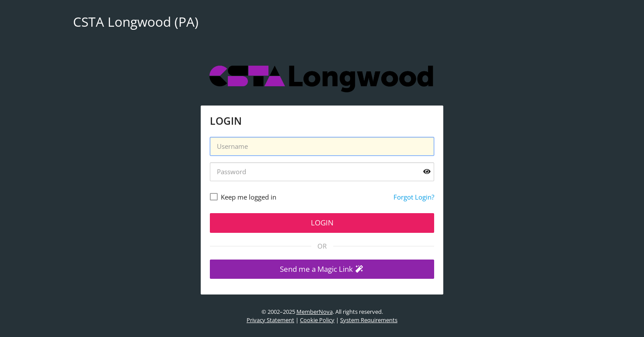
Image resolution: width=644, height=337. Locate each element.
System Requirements (369, 320)
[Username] (322, 146)
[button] (322, 269)
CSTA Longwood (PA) (136, 22)
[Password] (322, 172)
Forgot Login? (414, 197)
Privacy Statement (270, 320)
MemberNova (315, 312)
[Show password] (427, 172)
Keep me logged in (249, 197)
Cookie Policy (317, 320)
